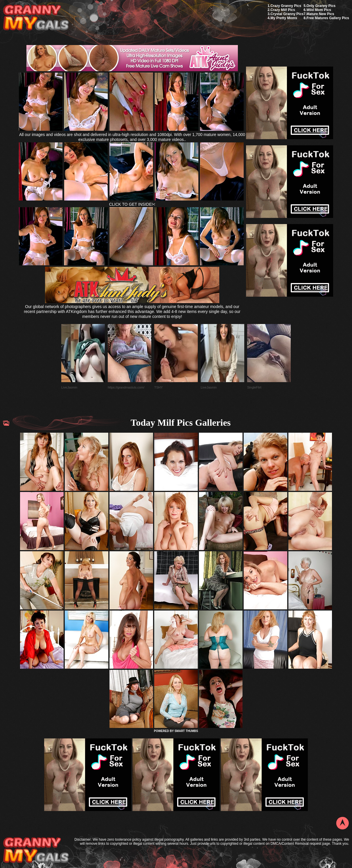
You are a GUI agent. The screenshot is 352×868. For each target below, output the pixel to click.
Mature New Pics (320, 14)
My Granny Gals (36, 18)
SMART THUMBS (186, 731)
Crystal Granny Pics (287, 14)
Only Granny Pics (321, 6)
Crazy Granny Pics (286, 6)
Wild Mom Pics (319, 10)
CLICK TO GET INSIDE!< (132, 204)
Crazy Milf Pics (283, 10)
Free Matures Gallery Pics (328, 18)
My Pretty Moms (284, 18)
